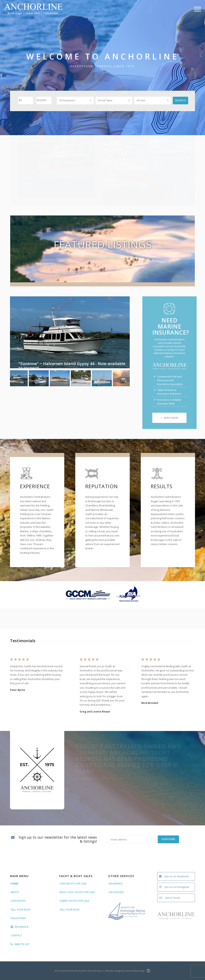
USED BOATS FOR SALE (73, 883)
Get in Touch (170, 898)
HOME (15, 883)
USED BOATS (18, 901)
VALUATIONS (18, 918)
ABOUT (15, 892)
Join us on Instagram (174, 887)
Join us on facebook (174, 876)
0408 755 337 (20, 944)
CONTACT (16, 935)
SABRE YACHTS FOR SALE (74, 901)
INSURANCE (20, 927)
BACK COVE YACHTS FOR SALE (77, 892)
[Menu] (196, 9)
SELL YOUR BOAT (21, 910)
